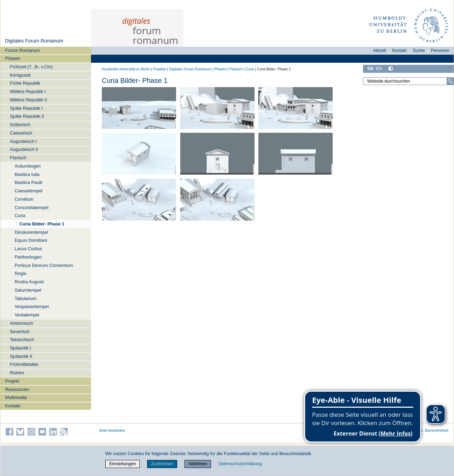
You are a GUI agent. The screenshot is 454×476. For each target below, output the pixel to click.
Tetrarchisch (22, 340)
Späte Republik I (27, 108)
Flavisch (18, 158)
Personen (440, 51)
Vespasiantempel (32, 306)
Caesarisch (21, 133)
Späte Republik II (27, 116)
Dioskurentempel (31, 232)
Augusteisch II (24, 149)
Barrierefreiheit (437, 431)
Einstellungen (123, 464)
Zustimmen (162, 464)
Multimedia (16, 397)
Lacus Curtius (28, 249)
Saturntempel (28, 290)
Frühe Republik (25, 83)
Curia (20, 216)
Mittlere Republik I (28, 91)
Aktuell (380, 51)
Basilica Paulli (28, 182)
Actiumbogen (28, 166)
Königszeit (20, 75)
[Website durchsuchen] (408, 81)
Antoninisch (22, 323)
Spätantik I (21, 348)
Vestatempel (27, 315)
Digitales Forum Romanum (34, 41)
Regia (20, 273)
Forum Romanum (23, 50)
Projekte (160, 69)
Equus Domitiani (31, 240)
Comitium (24, 199)
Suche (419, 51)
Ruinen (17, 373)
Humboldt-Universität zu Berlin (126, 69)
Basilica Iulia (27, 174)
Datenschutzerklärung (240, 464)
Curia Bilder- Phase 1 (42, 224)
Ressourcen (17, 389)
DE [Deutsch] (371, 68)
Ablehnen (198, 464)
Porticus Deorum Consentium (44, 265)
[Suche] (450, 81)
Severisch (20, 332)
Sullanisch (20, 125)
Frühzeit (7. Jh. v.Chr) (32, 67)
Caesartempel (29, 191)
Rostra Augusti (29, 282)
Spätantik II (21, 356)
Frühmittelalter (24, 364)
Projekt (12, 381)
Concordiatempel (32, 208)
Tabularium (26, 298)
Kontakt (13, 406)
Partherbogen (28, 257)
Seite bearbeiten (112, 431)
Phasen (13, 58)
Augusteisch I (24, 141)
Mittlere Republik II (29, 100)
